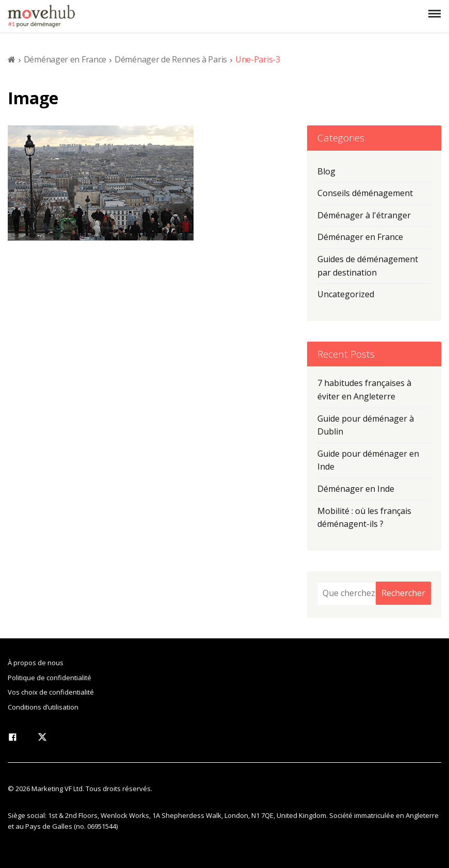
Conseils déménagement (365, 193)
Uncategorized (346, 294)
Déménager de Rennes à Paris (171, 59)
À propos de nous (36, 663)
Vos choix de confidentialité (51, 692)
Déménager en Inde (356, 489)
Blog (326, 171)
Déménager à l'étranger (364, 215)
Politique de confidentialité (50, 678)
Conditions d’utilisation (43, 707)
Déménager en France (65, 59)
